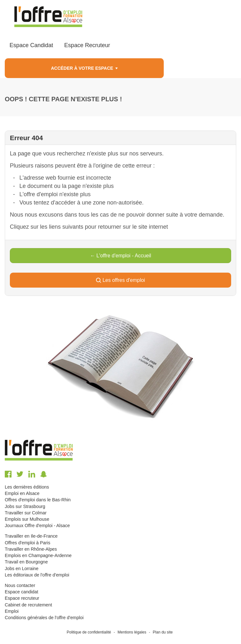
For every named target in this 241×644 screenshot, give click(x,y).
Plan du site (163, 632)
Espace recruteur (22, 598)
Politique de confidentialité (89, 632)
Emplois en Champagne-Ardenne (38, 555)
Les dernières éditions (27, 487)
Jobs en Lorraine (22, 569)
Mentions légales (132, 632)
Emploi (12, 611)
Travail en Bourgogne (26, 562)
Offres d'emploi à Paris (28, 543)
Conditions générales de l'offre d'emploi (44, 618)
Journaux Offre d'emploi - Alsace (37, 526)
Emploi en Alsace (22, 493)
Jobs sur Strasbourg (25, 506)
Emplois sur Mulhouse (27, 519)
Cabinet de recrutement (28, 605)
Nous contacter (20, 585)
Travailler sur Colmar (26, 513)
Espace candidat (21, 592)
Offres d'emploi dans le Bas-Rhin (38, 500)
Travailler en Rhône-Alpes (31, 549)
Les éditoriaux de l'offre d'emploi (37, 575)
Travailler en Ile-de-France (31, 536)
